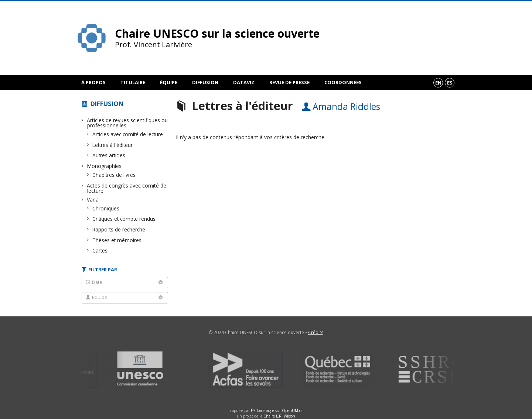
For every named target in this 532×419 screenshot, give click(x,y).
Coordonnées (343, 82)
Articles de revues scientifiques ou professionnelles (127, 123)
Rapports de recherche (119, 229)
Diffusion (205, 82)
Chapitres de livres (114, 175)
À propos (93, 82)
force (265, 411)
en (438, 83)
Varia (93, 200)
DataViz (244, 82)
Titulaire (133, 82)
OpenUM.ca (292, 411)
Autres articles (109, 155)
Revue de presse (289, 82)
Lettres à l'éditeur (113, 145)
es (450, 83)
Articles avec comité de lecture (128, 134)
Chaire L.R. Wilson (279, 416)
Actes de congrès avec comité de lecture (127, 188)
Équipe (169, 82)
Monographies (104, 166)
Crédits (316, 332)
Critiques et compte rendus (124, 219)
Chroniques (106, 208)
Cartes (100, 250)
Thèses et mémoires (117, 240)
